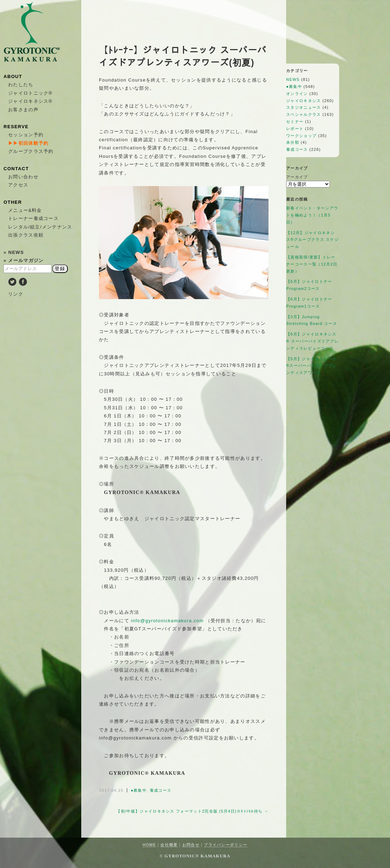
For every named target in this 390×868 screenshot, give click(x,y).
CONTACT (16, 169)
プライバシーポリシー (226, 845)
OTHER (13, 202)
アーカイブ (297, 177)
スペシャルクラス (303, 114)
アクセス (18, 185)
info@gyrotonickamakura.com (167, 621)
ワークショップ (301, 136)
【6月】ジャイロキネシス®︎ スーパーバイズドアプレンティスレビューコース (312, 341)
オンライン (297, 94)
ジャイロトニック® (30, 93)
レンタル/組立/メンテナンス (40, 227)
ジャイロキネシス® (30, 101)
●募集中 (139, 790)
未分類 (293, 142)
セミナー (295, 121)
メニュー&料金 (25, 210)
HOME (149, 845)
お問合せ (191, 845)
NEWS (293, 79)
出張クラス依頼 (26, 235)
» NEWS (14, 252)
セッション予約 (26, 135)
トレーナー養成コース (33, 218)
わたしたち (21, 85)
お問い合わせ (23, 177)
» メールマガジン (24, 260)
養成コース (161, 790)
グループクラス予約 (31, 151)
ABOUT (13, 76)
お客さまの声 (23, 110)
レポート (295, 129)
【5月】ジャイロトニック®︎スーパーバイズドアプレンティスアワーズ (312, 366)
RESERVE (16, 127)
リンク (16, 294)
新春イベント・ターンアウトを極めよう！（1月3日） (312, 215)
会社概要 (169, 845)
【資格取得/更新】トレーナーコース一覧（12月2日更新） (312, 264)
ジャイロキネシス (303, 101)
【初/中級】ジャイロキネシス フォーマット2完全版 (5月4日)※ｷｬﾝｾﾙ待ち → (192, 811)
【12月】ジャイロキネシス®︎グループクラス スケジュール (312, 240)
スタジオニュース (303, 107)
